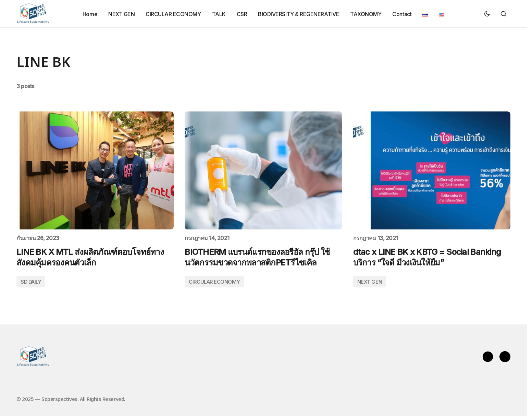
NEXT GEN (370, 282)
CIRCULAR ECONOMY (214, 282)
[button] (487, 14)
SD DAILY (31, 282)
